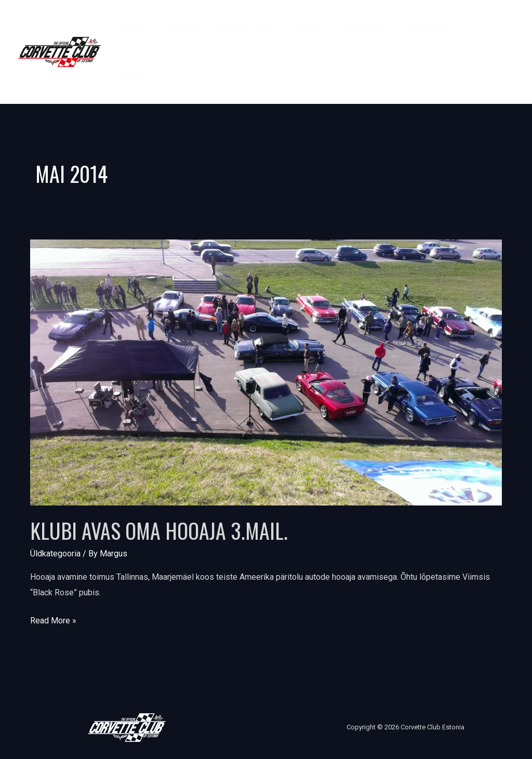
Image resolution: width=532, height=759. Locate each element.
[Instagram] (493, 59)
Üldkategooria (55, 554)
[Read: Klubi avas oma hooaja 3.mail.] (266, 372)
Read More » (53, 619)
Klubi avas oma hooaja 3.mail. (159, 530)
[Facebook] (487, 44)
